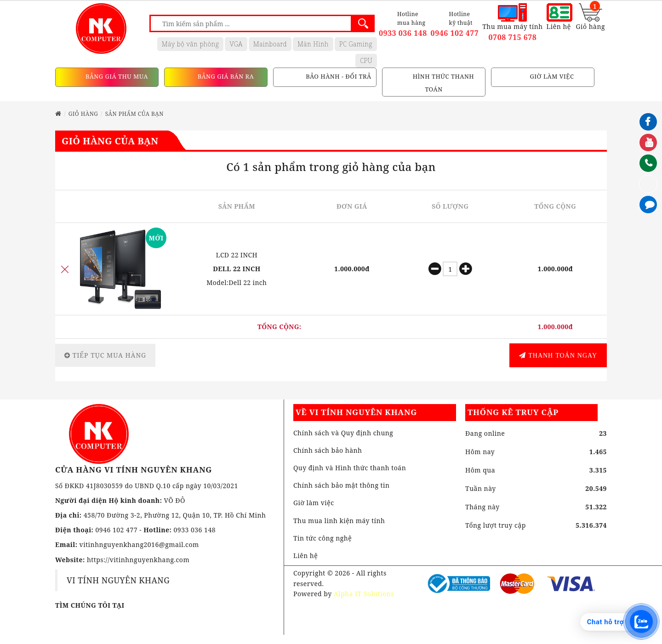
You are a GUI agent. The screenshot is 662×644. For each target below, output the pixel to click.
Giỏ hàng (83, 114)
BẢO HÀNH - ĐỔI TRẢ (337, 77)
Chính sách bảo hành (328, 450)
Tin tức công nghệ (322, 538)
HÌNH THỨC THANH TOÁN (442, 83)
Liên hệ (305, 556)
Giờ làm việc (314, 503)
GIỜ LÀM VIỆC (551, 77)
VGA (236, 44)
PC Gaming (356, 44)
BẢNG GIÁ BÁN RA (225, 77)
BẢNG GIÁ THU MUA (116, 77)
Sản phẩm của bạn (134, 114)
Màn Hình (313, 44)
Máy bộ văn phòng (191, 44)
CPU (366, 60)
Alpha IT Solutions (364, 594)
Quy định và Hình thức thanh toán (350, 468)
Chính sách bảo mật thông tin (342, 485)
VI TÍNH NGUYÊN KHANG (118, 580)
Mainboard (270, 44)
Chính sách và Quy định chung (343, 433)
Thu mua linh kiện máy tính (339, 521)
